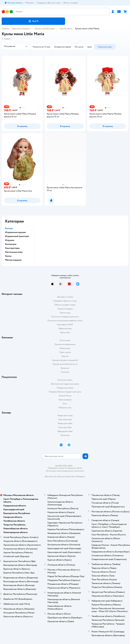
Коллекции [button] (11, 244)
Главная (5, 29)
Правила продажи (65, 309)
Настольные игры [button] (14, 252)
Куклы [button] (8, 256)
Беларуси (81, 476)
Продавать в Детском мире (65, 301)
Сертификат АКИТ (65, 325)
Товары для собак (65, 423)
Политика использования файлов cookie (65, 321)
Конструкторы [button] (12, 248)
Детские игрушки (21, 29)
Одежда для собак (65, 431)
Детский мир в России (55, 476)
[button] (33, 21)
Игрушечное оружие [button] (15, 232)
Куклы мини (66, 29)
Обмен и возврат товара (65, 305)
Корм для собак (65, 427)
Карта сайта (65, 332)
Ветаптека (65, 435)
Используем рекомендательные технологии (65, 471)
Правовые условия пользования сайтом (65, 468)
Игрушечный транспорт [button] (17, 236)
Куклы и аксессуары (45, 29)
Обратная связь (65, 328)
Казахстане (70, 476)
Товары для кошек (65, 415)
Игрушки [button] (10, 240)
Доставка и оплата (65, 297)
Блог (65, 404)
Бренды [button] (9, 228)
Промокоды (65, 313)
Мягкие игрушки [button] (13, 260)
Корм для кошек (65, 419)
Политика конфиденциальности (65, 317)
